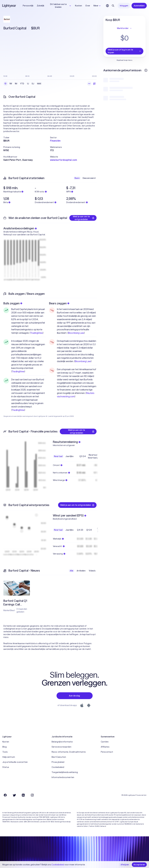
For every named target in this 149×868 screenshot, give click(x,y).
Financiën (55, 141)
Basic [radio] (77, 178)
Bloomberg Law (76, 333)
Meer (97, 6)
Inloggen (124, 6)
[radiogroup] (23, 84)
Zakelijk (41, 6)
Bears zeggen (59, 303)
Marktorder (124, 28)
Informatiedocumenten (63, 777)
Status (6, 767)
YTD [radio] (22, 84)
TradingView (36, 333)
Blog (5, 747)
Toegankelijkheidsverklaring (65, 772)
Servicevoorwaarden (61, 747)
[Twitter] (14, 795)
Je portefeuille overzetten (15, 762)
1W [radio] (11, 84)
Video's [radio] (92, 571)
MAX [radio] (39, 84)
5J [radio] (33, 84)
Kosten (78, 6)
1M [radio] (16, 84)
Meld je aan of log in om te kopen (124, 51)
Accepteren (139, 865)
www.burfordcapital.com (64, 160)
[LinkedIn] (23, 795)
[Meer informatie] (146, 70)
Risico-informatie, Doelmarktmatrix (69, 752)
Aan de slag (74, 696)
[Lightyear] (9, 6)
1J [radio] (28, 84)
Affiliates (105, 747)
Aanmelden (139, 6)
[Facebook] (5, 795)
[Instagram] (32, 795)
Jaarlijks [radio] (69, 456)
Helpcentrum (9, 757)
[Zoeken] (113, 6)
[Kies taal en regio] (107, 6)
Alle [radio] (71, 571)
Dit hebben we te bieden (61, 6)
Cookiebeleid (58, 767)
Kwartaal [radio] (58, 456)
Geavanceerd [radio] (89, 178)
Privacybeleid (58, 762)
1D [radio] (6, 84)
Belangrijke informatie (62, 742)
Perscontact (107, 752)
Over (88, 6)
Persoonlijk (28, 6)
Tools (5, 752)
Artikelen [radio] (81, 571)
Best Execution (59, 757)
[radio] (89, 84)
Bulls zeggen (13, 303)
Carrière (105, 742)
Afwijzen (125, 865)
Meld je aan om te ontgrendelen (84, 218)
